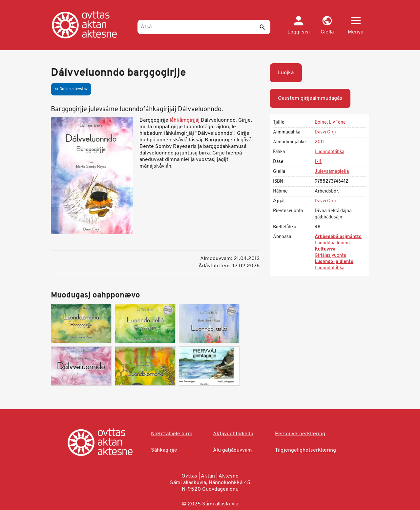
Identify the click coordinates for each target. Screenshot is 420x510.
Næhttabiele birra (172, 434)
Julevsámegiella (332, 172)
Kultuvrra (325, 249)
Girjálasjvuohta (330, 256)
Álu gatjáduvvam (232, 450)
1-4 (318, 162)
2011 (319, 142)
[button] (327, 26)
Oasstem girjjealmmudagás (310, 98)
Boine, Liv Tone (330, 122)
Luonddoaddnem (332, 243)
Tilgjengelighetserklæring (305, 450)
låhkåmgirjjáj (185, 120)
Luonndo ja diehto (334, 262)
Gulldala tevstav (71, 89)
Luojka (286, 73)
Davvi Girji (325, 132)
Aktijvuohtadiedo (233, 434)
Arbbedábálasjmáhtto (338, 237)
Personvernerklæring (300, 434)
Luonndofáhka (329, 152)
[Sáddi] (262, 27)
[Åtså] (204, 27)
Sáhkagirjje (164, 450)
